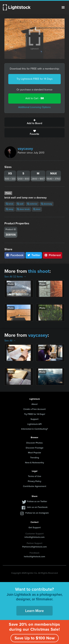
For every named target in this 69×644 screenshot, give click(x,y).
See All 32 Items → (15, 277)
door (37, 209)
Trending (35, 458)
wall (20, 204)
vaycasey (25, 149)
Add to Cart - (35, 98)
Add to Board (34, 122)
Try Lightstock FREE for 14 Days (35, 79)
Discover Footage (35, 448)
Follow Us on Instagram (37, 513)
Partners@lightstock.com (34, 547)
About (34, 404)
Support (34, 419)
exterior (32, 204)
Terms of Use (35, 476)
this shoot (39, 271)
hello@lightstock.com (34, 557)
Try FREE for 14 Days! (35, 414)
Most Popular (34, 453)
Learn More (34, 611)
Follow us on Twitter (37, 501)
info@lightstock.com (34, 537)
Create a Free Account (34, 409)
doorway (47, 204)
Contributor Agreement (35, 486)
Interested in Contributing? (35, 429)
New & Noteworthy (34, 463)
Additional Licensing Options (34, 107)
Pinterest (52, 255)
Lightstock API (34, 424)
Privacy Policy (34, 481)
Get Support (35, 527)
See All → (10, 341)
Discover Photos (34, 443)
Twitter (34, 255)
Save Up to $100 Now (35, 638)
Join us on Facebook (37, 507)
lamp (10, 209)
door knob (23, 209)
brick (10, 204)
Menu (63, 7)
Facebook (15, 255)
